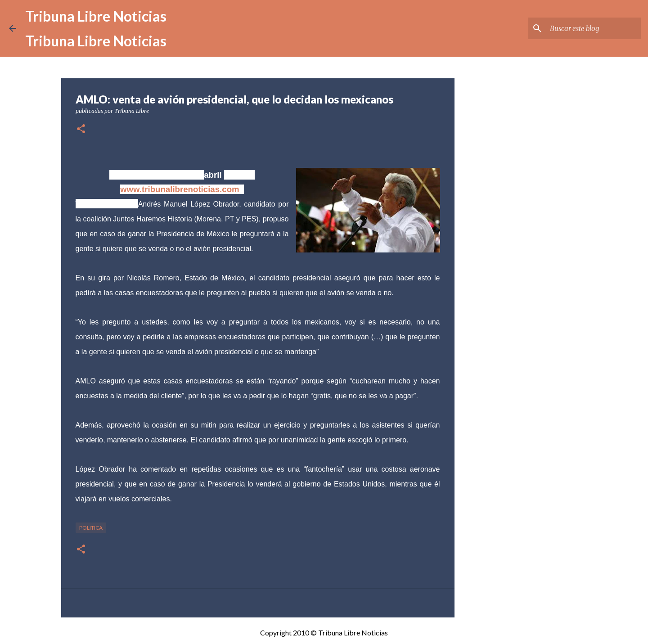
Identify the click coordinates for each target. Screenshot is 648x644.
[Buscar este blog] (594, 28)
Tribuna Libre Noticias (96, 16)
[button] (81, 129)
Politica (91, 528)
